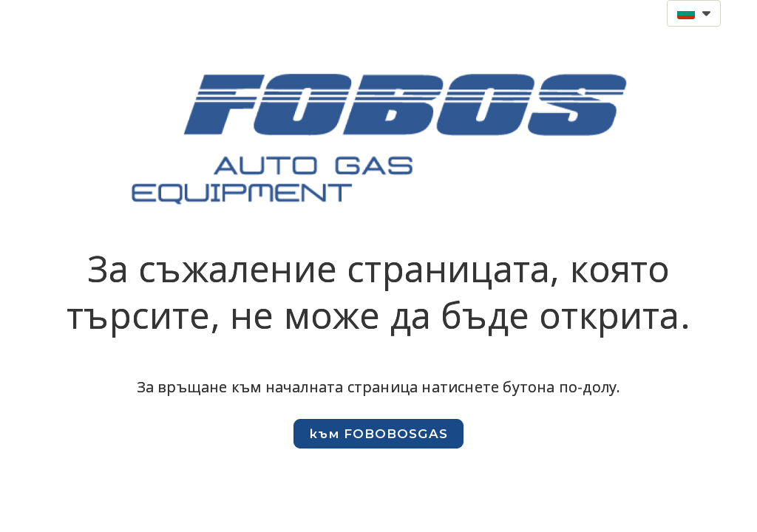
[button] (694, 13)
